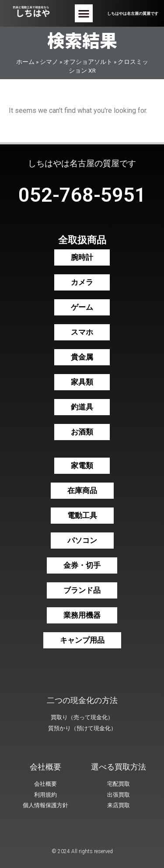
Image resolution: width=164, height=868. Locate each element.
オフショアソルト (88, 62)
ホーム (25, 62)
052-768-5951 (82, 195)
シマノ (49, 62)
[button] (84, 13)
